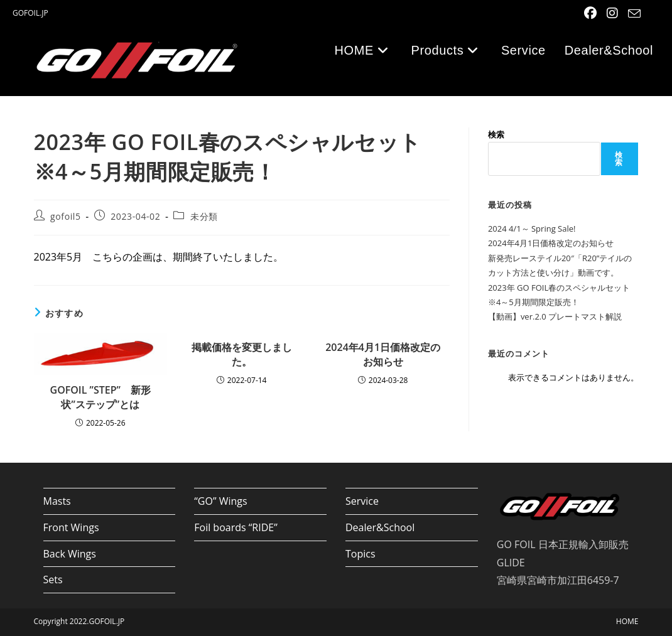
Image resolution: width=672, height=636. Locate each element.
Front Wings (71, 527)
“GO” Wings (220, 501)
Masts (57, 501)
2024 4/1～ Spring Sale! (532, 229)
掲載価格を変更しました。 (242, 354)
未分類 (204, 216)
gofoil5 (65, 216)
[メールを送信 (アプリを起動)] (632, 14)
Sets (53, 579)
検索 (496, 134)
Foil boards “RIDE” (236, 527)
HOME (627, 621)
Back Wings (70, 554)
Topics (360, 554)
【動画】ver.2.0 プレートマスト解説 (555, 316)
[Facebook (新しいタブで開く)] (592, 13)
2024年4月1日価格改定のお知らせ (383, 354)
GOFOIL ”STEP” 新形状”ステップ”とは (100, 397)
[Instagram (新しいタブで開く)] (614, 13)
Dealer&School (380, 527)
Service (362, 501)
